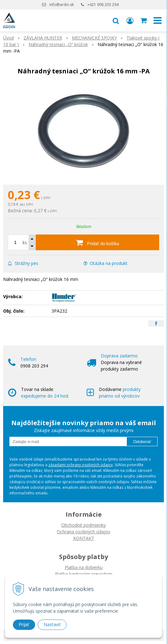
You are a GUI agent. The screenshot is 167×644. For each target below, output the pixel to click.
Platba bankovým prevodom (84, 574)
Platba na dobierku (84, 567)
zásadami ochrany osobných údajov (81, 465)
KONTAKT (84, 538)
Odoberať (142, 442)
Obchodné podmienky (83, 525)
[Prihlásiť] (130, 20)
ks (25, 243)
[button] (116, 20)
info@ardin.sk (62, 5)
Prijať (24, 625)
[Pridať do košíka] (97, 242)
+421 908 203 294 (103, 5)
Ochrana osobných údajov (83, 532)
